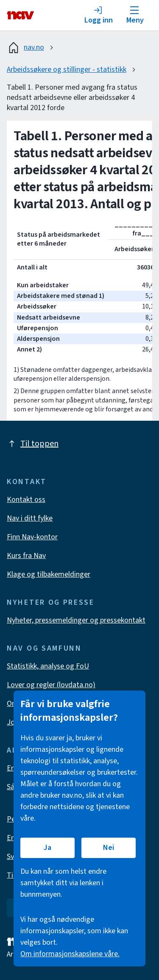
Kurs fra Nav (26, 556)
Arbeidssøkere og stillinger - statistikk (67, 69)
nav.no (25, 48)
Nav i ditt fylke (30, 518)
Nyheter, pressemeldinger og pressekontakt (76, 620)
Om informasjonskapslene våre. (70, 954)
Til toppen (33, 444)
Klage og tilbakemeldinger (49, 574)
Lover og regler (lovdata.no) (51, 685)
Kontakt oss (26, 500)
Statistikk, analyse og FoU (48, 666)
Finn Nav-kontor (32, 537)
